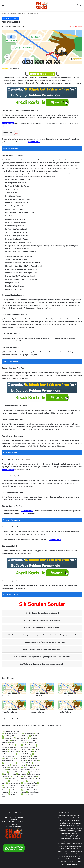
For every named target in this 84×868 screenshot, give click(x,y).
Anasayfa (5, 14)
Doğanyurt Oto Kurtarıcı (11, 520)
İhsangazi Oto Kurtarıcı (37, 712)
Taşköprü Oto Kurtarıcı (11, 361)
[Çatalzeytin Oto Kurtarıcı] (14, 705)
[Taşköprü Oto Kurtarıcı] (42, 689)
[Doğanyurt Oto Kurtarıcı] (70, 689)
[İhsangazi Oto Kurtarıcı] (42, 705)
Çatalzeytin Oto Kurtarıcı (10, 712)
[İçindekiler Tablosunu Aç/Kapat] (15, 133)
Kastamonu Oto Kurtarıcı (18, 14)
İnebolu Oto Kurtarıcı (10, 148)
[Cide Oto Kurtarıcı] (14, 689)
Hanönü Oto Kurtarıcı (10, 595)
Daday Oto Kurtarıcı (10, 453)
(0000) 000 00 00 (42, 74)
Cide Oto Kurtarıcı (8, 696)
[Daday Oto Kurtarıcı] (70, 705)
